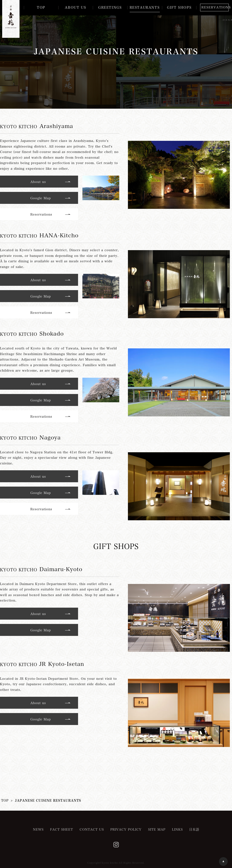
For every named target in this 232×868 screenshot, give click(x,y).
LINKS (177, 829)
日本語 (194, 829)
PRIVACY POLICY (126, 829)
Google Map (41, 198)
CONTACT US (92, 829)
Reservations (41, 214)
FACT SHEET (62, 829)
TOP (5, 800)
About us (38, 182)
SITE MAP (157, 829)
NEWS (38, 829)
